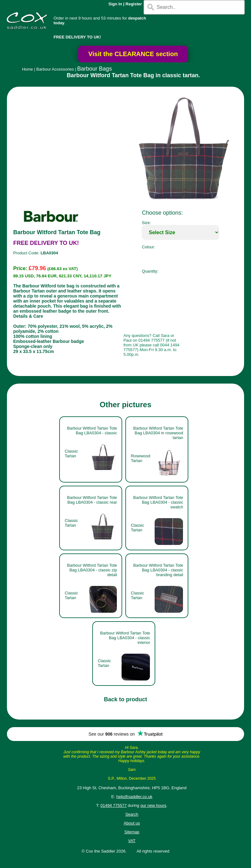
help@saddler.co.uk (134, 797)
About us (132, 823)
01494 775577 (114, 805)
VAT (132, 841)
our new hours (153, 805)
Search (132, 814)
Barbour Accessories (55, 69)
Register (134, 4)
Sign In (115, 4)
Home (28, 69)
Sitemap (132, 832)
